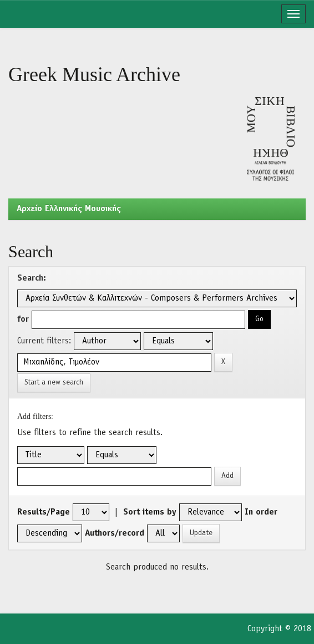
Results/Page (44, 512)
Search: (32, 278)
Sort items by (150, 512)
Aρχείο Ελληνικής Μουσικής (69, 209)
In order (261, 512)
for (23, 319)
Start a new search (54, 383)
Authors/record (115, 533)
